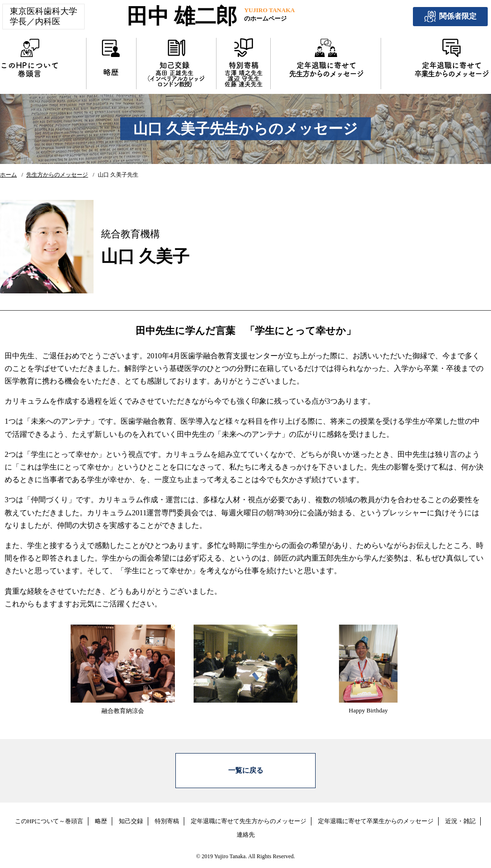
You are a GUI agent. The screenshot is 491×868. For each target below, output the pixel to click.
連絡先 (246, 829)
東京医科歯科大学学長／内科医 (43, 16)
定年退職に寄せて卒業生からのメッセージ (376, 815)
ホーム (8, 175)
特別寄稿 (167, 815)
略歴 (101, 815)
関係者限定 (450, 17)
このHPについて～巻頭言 (49, 815)
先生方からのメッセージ (57, 175)
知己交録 (131, 815)
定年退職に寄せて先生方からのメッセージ (249, 815)
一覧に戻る (246, 768)
